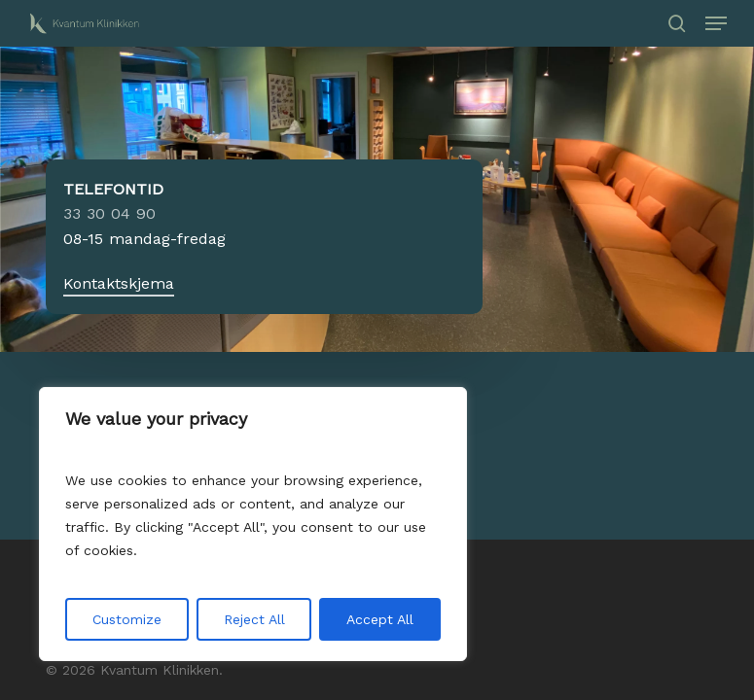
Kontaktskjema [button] (119, 283)
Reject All (254, 619)
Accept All (380, 619)
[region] (253, 524)
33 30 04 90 (109, 213)
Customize (127, 619)
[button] (716, 23)
